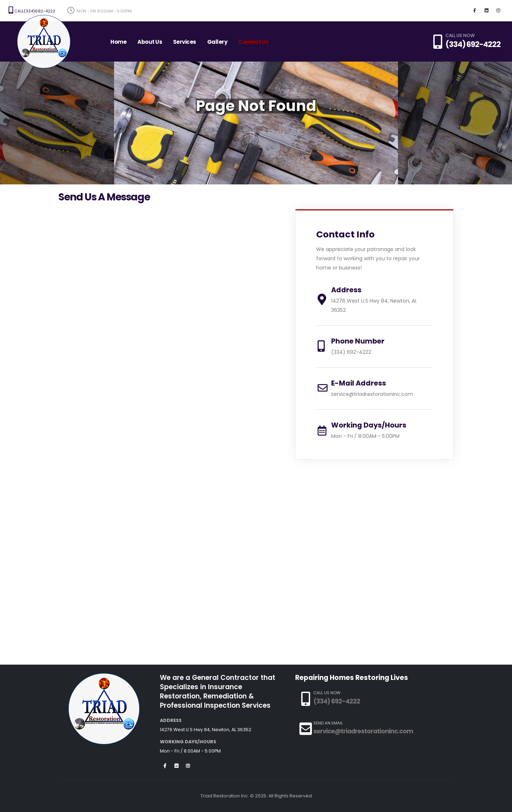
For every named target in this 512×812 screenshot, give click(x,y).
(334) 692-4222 (473, 44)
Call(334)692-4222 (32, 10)
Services (185, 42)
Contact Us (253, 42)
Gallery (217, 42)
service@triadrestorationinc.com (372, 394)
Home (118, 42)
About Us (150, 42)
